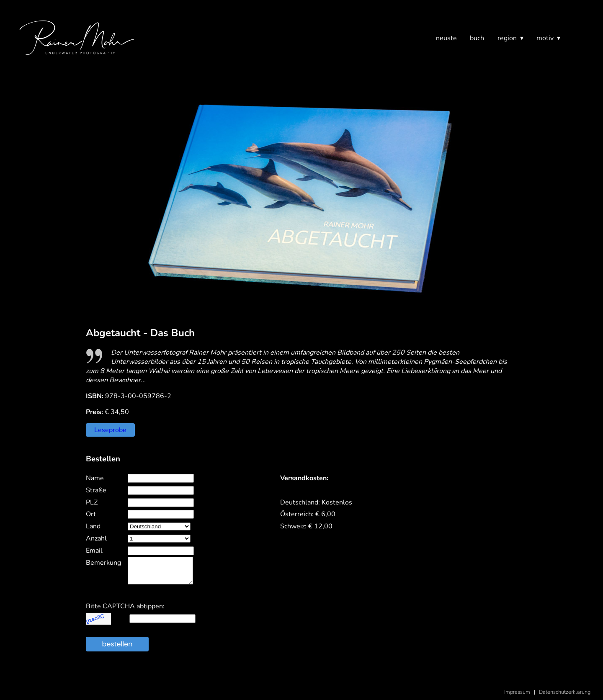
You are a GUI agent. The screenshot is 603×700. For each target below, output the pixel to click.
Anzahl (96, 538)
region (507, 38)
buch (477, 38)
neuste (446, 38)
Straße (96, 490)
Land (93, 526)
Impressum (517, 692)
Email (94, 551)
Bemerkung (103, 563)
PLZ (92, 502)
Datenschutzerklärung (565, 692)
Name (95, 478)
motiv (545, 38)
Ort (91, 514)
